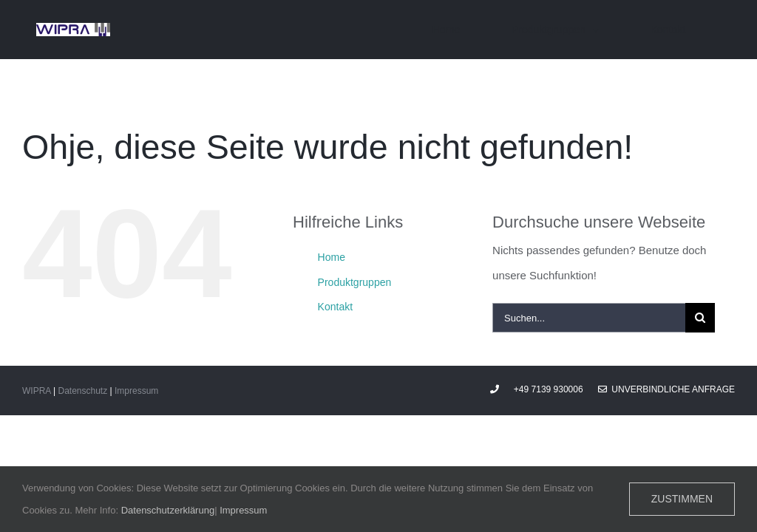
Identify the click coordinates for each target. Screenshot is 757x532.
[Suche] (700, 318)
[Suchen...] (589, 318)
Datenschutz (82, 391)
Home (332, 257)
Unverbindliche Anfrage (666, 389)
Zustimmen (682, 499)
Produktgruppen (355, 282)
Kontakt (335, 307)
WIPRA (37, 391)
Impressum (136, 391)
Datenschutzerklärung (168, 510)
